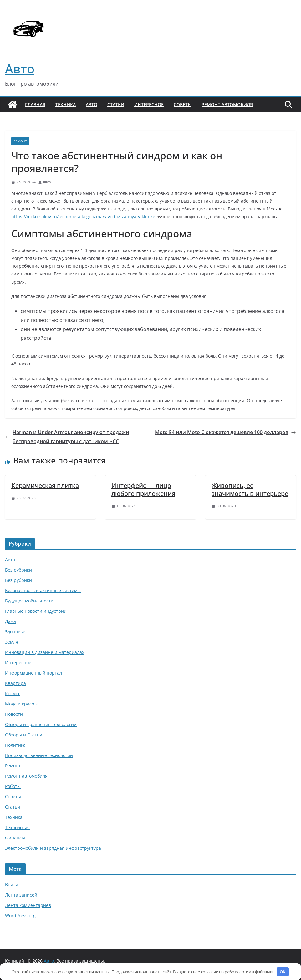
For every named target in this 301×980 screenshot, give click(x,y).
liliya (47, 182)
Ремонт (20, 141)
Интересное (149, 104)
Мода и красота (22, 704)
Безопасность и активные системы (43, 590)
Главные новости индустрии (36, 611)
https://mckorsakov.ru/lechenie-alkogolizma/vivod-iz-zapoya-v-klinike (83, 217)
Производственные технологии (39, 755)
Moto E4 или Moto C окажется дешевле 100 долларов (225, 432)
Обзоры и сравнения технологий (41, 724)
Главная (35, 104)
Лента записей (21, 895)
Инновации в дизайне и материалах (45, 652)
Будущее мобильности (29, 601)
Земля (12, 642)
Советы (183, 104)
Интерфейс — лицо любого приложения (143, 490)
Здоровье (15, 632)
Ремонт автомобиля (227, 104)
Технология (17, 827)
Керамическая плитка (45, 485)
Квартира (15, 683)
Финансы (15, 838)
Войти (12, 885)
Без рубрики (18, 570)
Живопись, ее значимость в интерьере (250, 490)
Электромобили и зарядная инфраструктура (53, 848)
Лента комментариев (28, 905)
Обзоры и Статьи (24, 735)
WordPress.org (20, 916)
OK (283, 972)
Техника (66, 104)
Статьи (116, 104)
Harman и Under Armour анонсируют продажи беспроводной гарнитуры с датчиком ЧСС (67, 437)
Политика (15, 745)
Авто (20, 69)
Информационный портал (33, 673)
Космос (13, 693)
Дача (10, 621)
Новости (14, 714)
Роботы (13, 786)
